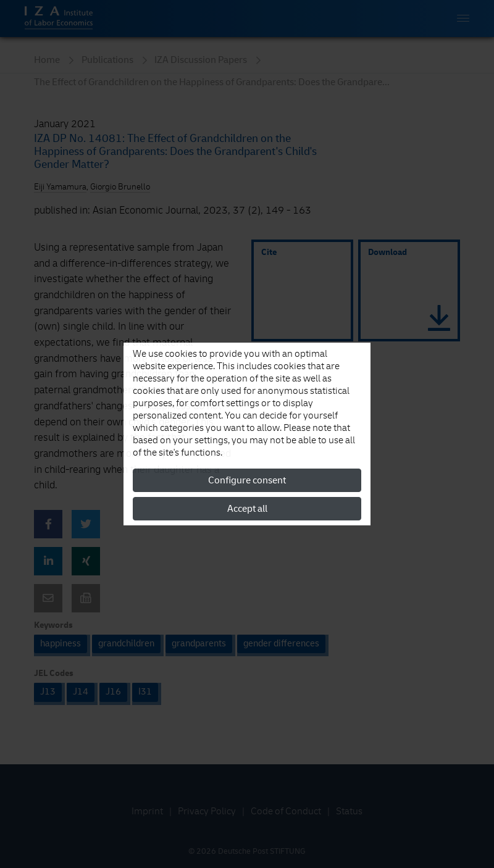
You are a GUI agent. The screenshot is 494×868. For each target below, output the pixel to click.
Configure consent (247, 480)
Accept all (247, 509)
